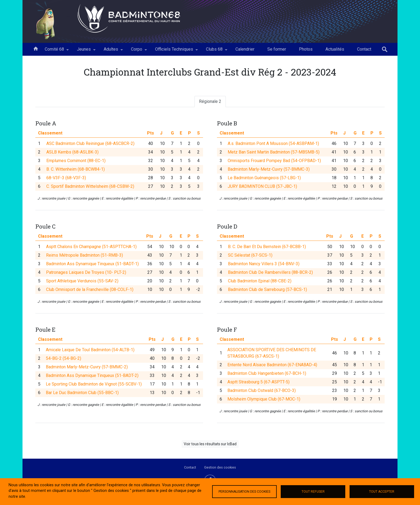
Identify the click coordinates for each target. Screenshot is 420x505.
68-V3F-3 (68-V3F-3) (66, 178)
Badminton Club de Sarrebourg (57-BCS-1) (267, 325)
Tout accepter (382, 492)
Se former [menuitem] (277, 49)
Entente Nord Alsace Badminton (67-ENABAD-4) (272, 400)
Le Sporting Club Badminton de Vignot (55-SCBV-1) (94, 419)
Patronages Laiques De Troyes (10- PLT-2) (86, 307)
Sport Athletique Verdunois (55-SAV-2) (82, 316)
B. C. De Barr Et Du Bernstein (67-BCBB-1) (267, 282)
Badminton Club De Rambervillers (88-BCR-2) (270, 307)
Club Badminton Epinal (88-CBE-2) (260, 316)
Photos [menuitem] (306, 49)
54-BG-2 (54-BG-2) (63, 393)
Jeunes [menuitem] (84, 51)
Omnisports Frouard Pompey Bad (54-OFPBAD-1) (274, 161)
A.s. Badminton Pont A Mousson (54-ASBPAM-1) (273, 143)
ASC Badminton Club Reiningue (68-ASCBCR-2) (90, 143)
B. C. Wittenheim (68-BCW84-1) (76, 169)
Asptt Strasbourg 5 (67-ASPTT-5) (258, 417)
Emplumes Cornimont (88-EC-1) (76, 161)
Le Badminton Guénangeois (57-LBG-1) (264, 178)
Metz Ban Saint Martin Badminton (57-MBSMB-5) (274, 152)
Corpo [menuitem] (137, 51)
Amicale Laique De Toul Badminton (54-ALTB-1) (90, 385)
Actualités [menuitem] (335, 49)
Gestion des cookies (220, 467)
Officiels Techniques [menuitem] (174, 51)
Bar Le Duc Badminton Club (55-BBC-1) (82, 427)
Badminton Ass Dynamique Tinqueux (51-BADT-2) (92, 410)
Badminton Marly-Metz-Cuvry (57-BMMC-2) (87, 402)
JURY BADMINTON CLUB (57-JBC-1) (262, 186)
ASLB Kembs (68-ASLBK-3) (72, 152)
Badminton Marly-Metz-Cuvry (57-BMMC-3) (269, 169)
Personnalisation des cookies (244, 492)
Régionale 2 (210, 101)
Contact (190, 467)
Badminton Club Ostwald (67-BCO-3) (262, 425)
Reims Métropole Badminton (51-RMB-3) (85, 290)
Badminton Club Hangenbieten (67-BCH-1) (267, 408)
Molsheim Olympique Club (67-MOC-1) (264, 434)
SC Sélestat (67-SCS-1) (250, 290)
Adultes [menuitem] (111, 51)
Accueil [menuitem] (36, 48)
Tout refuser (313, 492)
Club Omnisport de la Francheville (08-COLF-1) (90, 325)
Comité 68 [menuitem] (54, 51)
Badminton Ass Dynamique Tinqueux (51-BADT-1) (92, 299)
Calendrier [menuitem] (245, 49)
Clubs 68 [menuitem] (214, 51)
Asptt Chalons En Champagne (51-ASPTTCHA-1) (91, 282)
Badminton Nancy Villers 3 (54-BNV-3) (264, 299)
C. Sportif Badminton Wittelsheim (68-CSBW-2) (90, 186)
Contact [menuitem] (364, 49)
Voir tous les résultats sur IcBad (210, 444)
